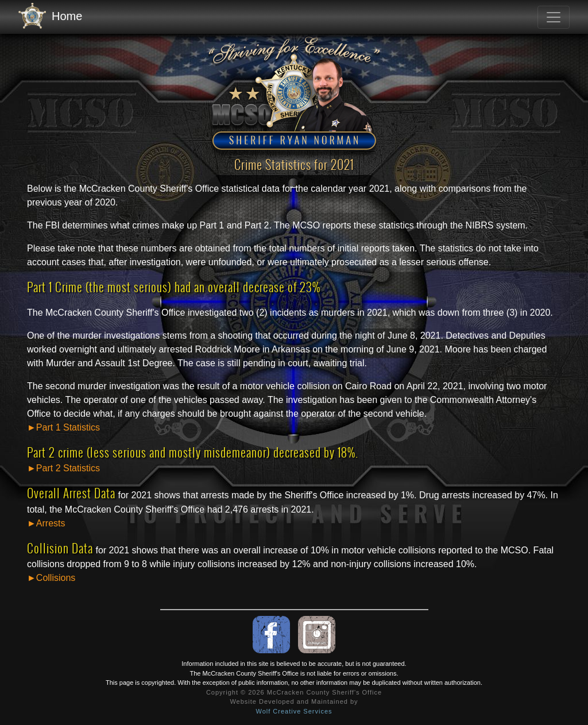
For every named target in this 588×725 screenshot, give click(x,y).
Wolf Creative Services (294, 711)
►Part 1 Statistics (63, 427)
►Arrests (46, 523)
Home (50, 17)
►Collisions (51, 578)
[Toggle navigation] (554, 17)
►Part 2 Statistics (63, 468)
